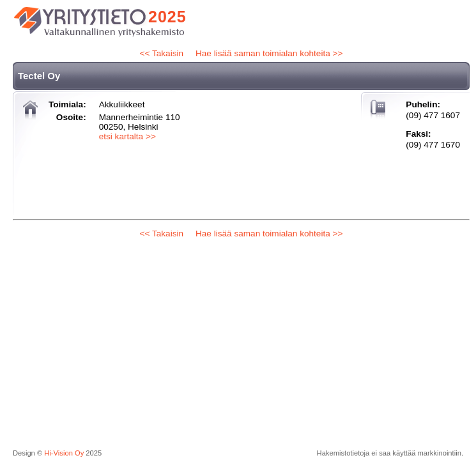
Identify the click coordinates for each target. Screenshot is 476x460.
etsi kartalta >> (127, 136)
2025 (167, 17)
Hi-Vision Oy (64, 453)
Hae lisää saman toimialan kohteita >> (269, 53)
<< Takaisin (162, 53)
